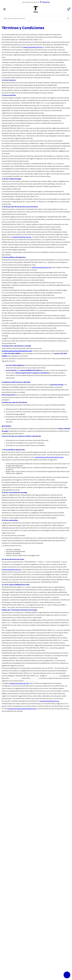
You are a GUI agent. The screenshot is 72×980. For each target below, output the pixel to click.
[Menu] (13, 9)
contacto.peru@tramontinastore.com (17, 351)
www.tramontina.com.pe (33, 47)
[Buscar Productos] (68, 18)
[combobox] (36, 18)
